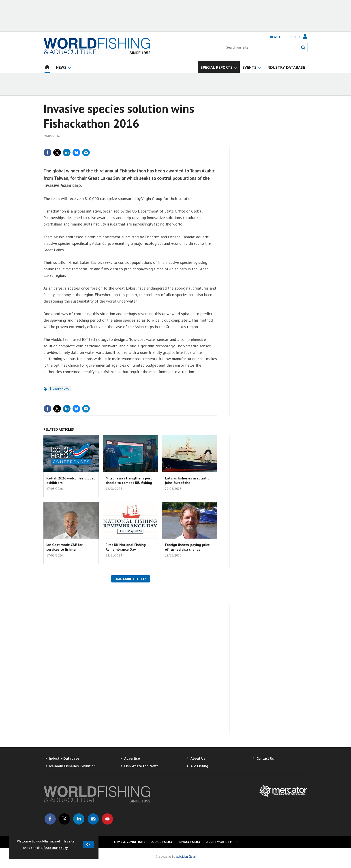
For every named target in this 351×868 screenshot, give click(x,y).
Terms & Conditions (128, 842)
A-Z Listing (199, 766)
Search (303, 47)
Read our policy (56, 848)
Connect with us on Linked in (79, 819)
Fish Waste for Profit (141, 766)
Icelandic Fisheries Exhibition (72, 766)
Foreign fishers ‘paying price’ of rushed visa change (188, 547)
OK (88, 844)
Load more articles (131, 579)
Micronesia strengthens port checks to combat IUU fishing (129, 480)
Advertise (132, 758)
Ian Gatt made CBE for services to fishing (64, 547)
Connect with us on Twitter (64, 819)
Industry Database (64, 758)
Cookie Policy (161, 842)
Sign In (295, 37)
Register (277, 37)
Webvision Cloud (186, 857)
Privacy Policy (189, 842)
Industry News (59, 389)
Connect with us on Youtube (107, 819)
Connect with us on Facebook (50, 819)
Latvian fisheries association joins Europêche (188, 480)
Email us (93, 819)
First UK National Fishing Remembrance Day (126, 547)
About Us (198, 758)
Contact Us (265, 758)
